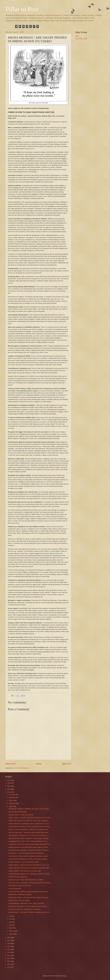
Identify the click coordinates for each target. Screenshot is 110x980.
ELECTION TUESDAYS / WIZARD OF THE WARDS (25, 909)
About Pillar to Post (81, 39)
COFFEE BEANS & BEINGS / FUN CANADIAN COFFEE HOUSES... (30, 827)
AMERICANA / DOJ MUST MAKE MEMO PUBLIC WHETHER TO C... (30, 844)
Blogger (65, 976)
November (12, 798)
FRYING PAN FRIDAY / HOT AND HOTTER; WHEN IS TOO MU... (29, 898)
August (11, 806)
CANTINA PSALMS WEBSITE (18, 877)
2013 (9, 961)
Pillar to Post (22, 9)
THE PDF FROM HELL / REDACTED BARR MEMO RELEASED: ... (29, 833)
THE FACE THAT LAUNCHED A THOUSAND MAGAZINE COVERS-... (30, 883)
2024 (9, 786)
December (12, 795)
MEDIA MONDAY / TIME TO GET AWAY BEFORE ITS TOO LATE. (29, 865)
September (12, 803)
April (10, 925)
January (11, 934)
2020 (9, 941)
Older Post (67, 764)
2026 (9, 780)
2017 (9, 949)
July (10, 916)
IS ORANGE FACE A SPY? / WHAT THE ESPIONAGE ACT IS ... (28, 841)
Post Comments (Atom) (21, 768)
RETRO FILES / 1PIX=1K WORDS (19, 901)
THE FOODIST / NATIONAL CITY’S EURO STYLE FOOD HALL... (29, 835)
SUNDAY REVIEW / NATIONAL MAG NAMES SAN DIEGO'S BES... (29, 868)
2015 (9, 955)
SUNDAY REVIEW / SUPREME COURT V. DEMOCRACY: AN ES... (29, 824)
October (11, 801)
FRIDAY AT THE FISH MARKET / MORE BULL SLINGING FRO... (29, 830)
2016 (9, 952)
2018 (9, 946)
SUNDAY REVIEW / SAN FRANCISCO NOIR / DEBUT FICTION (28, 847)
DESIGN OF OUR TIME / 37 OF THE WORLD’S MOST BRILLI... (28, 906)
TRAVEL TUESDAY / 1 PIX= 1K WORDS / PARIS (24, 862)
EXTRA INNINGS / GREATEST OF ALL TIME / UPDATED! (26, 903)
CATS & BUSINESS (15, 889)
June (11, 919)
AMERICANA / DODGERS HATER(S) (20, 895)
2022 (9, 792)
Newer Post (11, 764)
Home (39, 764)
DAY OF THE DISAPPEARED (18, 812)
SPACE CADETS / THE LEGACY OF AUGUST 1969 (25, 871)
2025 (9, 783)
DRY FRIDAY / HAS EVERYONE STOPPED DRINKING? (26, 853)
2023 (9, 789)
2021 (9, 938)
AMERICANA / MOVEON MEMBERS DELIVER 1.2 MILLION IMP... (29, 809)
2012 (9, 964)
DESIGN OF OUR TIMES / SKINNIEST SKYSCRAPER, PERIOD (28, 838)
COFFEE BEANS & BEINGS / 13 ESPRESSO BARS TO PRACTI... (29, 850)
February (12, 931)
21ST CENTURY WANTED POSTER (20, 886)
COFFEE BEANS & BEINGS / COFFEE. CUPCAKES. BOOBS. (28, 859)
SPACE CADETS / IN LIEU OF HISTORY (21, 815)
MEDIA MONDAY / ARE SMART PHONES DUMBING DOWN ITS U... (30, 912)
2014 (9, 958)
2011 (9, 967)
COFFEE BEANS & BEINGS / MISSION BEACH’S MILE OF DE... (29, 892)
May (10, 922)
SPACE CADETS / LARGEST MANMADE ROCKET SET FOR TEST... (30, 818)
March (11, 928)
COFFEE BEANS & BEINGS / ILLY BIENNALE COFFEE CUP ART (29, 874)
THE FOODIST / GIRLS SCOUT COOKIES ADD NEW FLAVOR (28, 856)
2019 (9, 944)
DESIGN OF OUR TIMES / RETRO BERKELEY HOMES (26, 880)
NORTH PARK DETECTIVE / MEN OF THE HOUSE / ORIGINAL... (29, 821)
